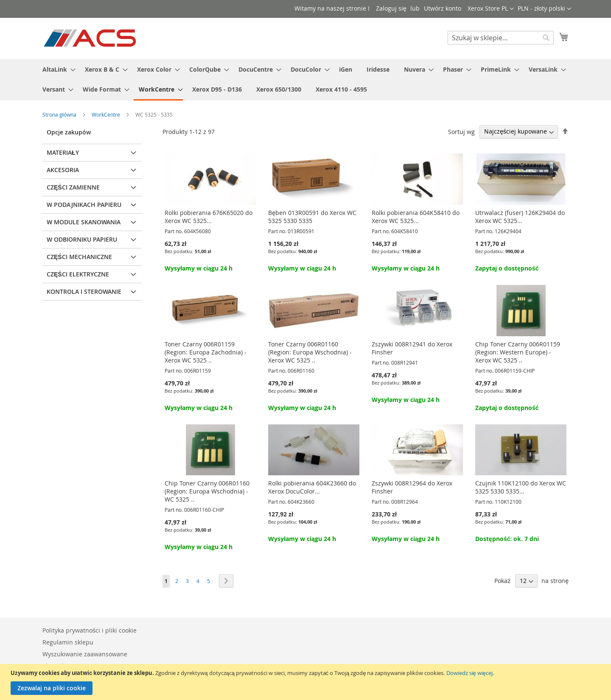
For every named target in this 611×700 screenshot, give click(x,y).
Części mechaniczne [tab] (79, 257)
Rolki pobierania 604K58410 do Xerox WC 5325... (416, 217)
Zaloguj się (391, 8)
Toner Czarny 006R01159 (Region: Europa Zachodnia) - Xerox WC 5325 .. (206, 352)
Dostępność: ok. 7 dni (507, 539)
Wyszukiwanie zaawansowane (85, 654)
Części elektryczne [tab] (78, 274)
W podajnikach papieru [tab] (84, 205)
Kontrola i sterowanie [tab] (84, 291)
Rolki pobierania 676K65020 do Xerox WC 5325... (209, 217)
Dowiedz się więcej (469, 673)
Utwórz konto (443, 8)
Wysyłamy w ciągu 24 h (199, 268)
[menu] (305, 80)
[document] (307, 682)
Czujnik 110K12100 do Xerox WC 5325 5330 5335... (521, 487)
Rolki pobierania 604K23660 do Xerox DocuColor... (312, 487)
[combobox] (501, 38)
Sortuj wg (461, 131)
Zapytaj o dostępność (507, 268)
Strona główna (60, 114)
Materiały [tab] (63, 152)
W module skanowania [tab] (84, 222)
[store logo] (91, 38)
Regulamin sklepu (68, 642)
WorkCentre (107, 114)
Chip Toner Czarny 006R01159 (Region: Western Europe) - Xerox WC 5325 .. (518, 352)
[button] (544, 9)
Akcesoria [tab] (63, 170)
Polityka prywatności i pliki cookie (90, 630)
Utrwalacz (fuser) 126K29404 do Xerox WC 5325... (520, 217)
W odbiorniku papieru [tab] (82, 239)
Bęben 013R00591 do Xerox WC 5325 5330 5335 (312, 217)
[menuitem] (56, 69)
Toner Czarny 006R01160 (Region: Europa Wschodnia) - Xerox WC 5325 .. (310, 352)
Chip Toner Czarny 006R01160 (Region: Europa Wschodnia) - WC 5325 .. (207, 491)
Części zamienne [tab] (73, 187)
